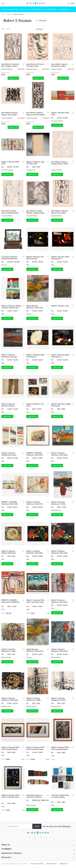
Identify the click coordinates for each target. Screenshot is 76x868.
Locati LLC (4, 265)
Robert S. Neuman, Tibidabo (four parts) (9, 454)
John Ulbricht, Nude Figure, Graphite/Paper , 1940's (10, 212)
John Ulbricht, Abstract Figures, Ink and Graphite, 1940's (36, 114)
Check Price (7, 711)
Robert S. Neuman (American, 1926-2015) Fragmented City (59, 650)
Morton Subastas (31, 805)
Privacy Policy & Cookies (37, 864)
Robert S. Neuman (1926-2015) (60, 114)
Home (3, 14)
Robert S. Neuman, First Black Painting (35, 258)
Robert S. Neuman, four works (35, 405)
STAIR (3, 609)
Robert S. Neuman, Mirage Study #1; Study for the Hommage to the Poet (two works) (11, 307)
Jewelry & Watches (34, 9)
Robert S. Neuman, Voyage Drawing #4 (61, 405)
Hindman (29, 314)
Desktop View (64, 864)
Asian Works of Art (64, 9)
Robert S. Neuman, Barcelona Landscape (9, 356)
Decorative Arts (14, 9)
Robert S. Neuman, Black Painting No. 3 (36, 356)
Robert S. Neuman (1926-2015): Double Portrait (11, 748)
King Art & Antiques (7, 69)
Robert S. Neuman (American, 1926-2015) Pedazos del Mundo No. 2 (11, 699)
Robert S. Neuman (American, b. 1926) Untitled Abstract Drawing (36, 699)
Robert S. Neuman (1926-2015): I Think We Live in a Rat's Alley (11, 796)
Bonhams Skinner (56, 510)
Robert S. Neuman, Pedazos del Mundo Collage (9, 552)
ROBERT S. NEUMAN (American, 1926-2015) (35, 454)
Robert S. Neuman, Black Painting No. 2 (60, 258)
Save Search (42, 21)
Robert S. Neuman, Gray (60, 306)
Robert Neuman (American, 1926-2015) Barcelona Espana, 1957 (35, 307)
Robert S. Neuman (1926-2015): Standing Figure (60, 748)
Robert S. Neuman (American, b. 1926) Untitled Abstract (58, 503)
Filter (8, 29)
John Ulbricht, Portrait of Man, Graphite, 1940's (10, 65)
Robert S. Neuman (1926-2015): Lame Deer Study (36, 601)
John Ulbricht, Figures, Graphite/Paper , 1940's (60, 163)
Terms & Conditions (52, 864)
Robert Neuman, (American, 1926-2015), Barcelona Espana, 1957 (35, 650)
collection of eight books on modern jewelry (60, 796)
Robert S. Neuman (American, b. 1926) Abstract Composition (9, 650)
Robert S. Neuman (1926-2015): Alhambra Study (36, 748)
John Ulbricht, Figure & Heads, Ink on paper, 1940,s (59, 65)
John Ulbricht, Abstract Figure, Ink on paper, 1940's (59, 212)
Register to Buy (13, 78)
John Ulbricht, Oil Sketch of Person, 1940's (35, 65)
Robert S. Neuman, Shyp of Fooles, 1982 (35, 163)
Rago (28, 265)
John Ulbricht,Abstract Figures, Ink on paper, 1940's (10, 114)
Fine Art (4, 9)
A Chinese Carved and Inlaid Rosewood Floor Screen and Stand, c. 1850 (11, 258)
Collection (9, 14)
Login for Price (57, 125)
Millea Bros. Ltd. (31, 170)
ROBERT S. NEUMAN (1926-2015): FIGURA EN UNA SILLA (10, 601)
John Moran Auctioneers (58, 121)
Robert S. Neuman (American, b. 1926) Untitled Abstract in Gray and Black (60, 699)
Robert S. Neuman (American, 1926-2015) (59, 454)
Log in (72, 3)
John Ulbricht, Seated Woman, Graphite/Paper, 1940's (35, 212)
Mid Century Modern (49, 9)
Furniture (24, 9)
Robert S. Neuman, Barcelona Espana (8, 405)
